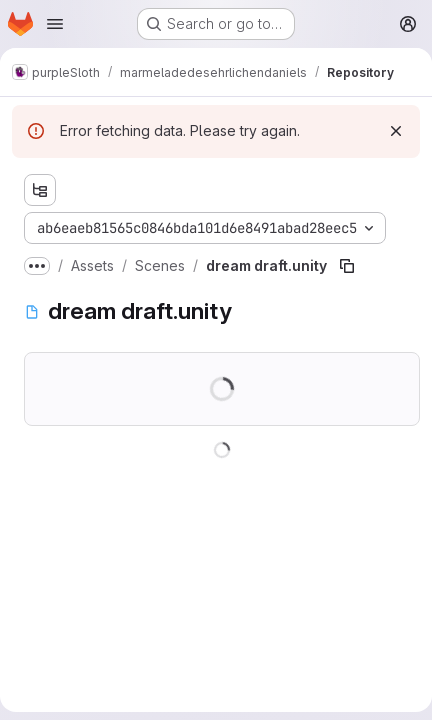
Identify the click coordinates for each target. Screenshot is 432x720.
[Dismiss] (396, 131)
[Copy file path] (347, 266)
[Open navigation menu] (55, 24)
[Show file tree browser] (40, 190)
